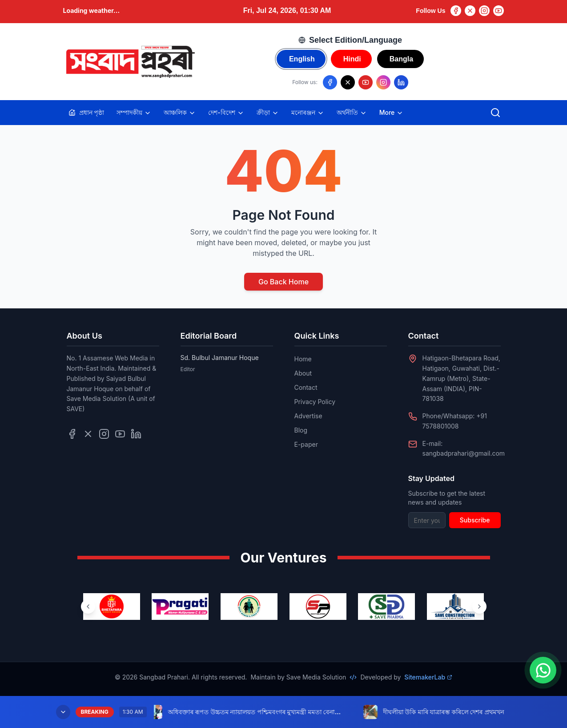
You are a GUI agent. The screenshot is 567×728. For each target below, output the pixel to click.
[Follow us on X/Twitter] (348, 82)
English (302, 59)
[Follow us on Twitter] (88, 434)
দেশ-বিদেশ (226, 113)
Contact (306, 387)
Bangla (401, 59)
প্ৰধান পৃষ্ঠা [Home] (86, 112)
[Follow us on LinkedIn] (401, 82)
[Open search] (495, 113)
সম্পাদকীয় (134, 113)
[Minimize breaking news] (63, 712)
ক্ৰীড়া (268, 113)
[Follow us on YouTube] (366, 82)
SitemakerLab (428, 677)
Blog (301, 430)
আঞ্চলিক (180, 113)
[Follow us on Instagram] (383, 82)
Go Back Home (283, 282)
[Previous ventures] (88, 607)
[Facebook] (456, 11)
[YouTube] (499, 11)
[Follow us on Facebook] (330, 82)
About (303, 373)
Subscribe (475, 520)
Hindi (352, 59)
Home (303, 359)
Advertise (308, 416)
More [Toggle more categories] (392, 113)
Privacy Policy (315, 402)
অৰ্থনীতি (352, 113)
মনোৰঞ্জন (308, 113)
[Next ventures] (479, 607)
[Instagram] (484, 11)
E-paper (306, 444)
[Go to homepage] (130, 62)
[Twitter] (470, 11)
